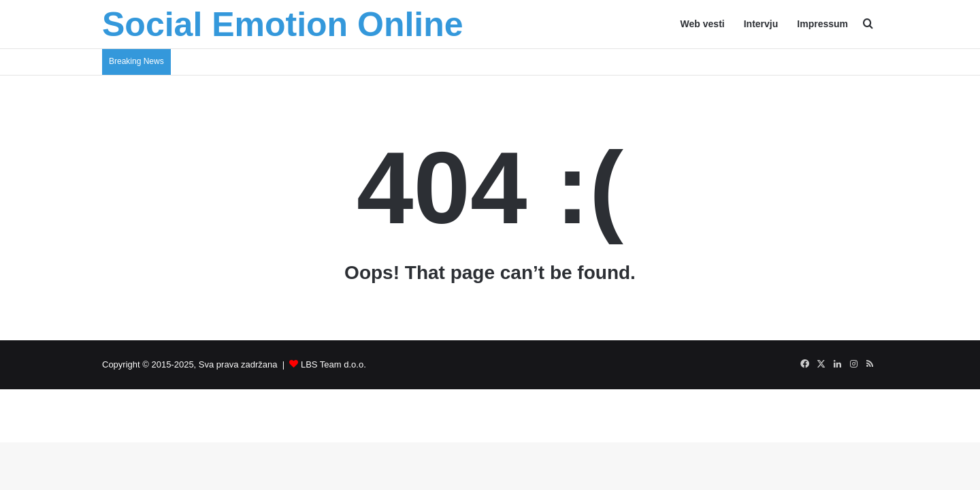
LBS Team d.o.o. (333, 364)
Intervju (761, 24)
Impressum (822, 24)
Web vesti (703, 24)
